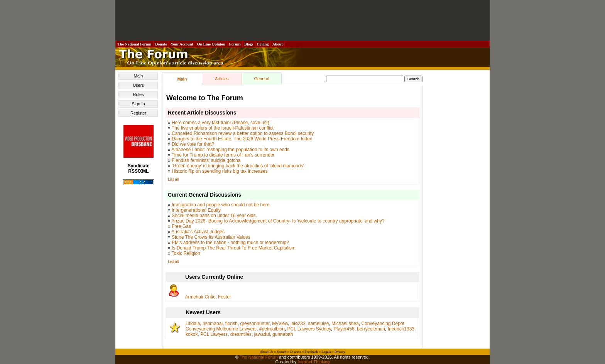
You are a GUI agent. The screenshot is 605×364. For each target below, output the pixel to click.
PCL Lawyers (214, 334)
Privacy (340, 352)
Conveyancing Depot (383, 324)
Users (138, 85)
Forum (235, 44)
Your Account (182, 44)
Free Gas (181, 226)
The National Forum (134, 44)
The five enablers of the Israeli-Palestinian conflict (223, 128)
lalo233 (298, 324)
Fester (225, 297)
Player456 (344, 329)
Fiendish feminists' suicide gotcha (206, 160)
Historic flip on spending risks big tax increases (220, 171)
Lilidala (193, 324)
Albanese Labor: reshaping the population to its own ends (230, 150)
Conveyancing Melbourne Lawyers (221, 329)
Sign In (138, 104)
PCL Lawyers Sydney (309, 329)
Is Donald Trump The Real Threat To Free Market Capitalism (234, 248)
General (261, 79)
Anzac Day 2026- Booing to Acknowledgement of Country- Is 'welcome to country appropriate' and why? (278, 221)
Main (139, 76)
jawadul (262, 334)
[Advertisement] (302, 20)
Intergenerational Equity (196, 210)
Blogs (249, 44)
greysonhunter (255, 324)
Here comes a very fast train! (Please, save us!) (221, 123)
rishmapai (213, 324)
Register (138, 113)
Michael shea (345, 324)
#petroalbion (272, 329)
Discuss (296, 352)
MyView (280, 324)
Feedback (311, 352)
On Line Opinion (211, 44)
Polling (263, 44)
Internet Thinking (313, 362)
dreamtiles (241, 334)
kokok (192, 334)
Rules (138, 94)
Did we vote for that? (193, 144)
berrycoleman (371, 329)
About (278, 44)
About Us (267, 352)
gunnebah (283, 334)
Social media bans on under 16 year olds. (214, 216)
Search (282, 352)
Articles (222, 79)
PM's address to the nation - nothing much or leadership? (230, 243)
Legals (326, 352)
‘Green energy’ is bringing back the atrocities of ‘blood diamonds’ (238, 166)
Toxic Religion (186, 253)
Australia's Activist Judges (198, 232)
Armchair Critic (200, 297)
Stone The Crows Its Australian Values (211, 237)
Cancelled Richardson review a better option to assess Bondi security (243, 133)
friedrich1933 (401, 329)
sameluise (318, 324)
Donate (161, 44)
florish (232, 324)
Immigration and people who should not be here (221, 205)
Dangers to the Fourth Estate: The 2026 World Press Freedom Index (242, 139)
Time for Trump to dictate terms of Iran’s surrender (223, 155)
